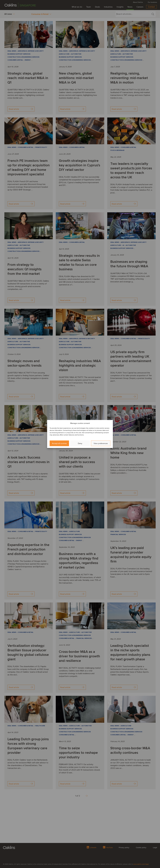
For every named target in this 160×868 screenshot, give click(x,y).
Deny (80, 443)
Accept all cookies (59, 443)
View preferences (101, 443)
